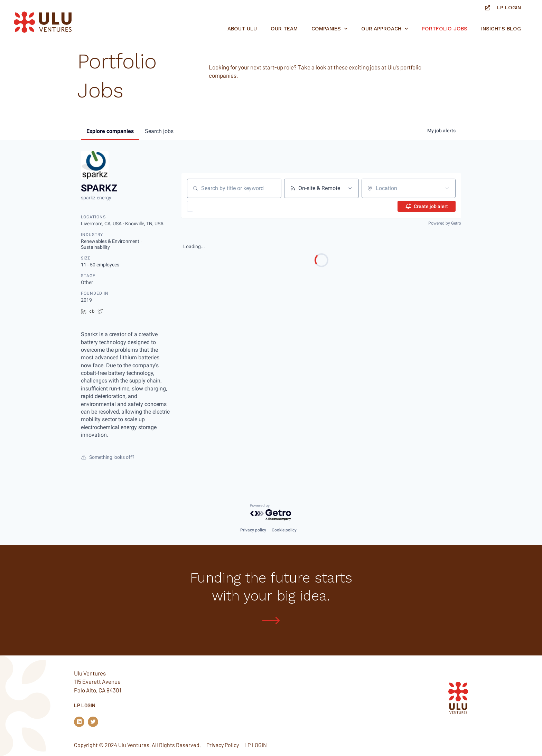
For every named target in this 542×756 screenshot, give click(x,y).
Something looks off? (108, 457)
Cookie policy (284, 530)
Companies (329, 29)
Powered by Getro (445, 223)
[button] (210, 206)
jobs (159, 131)
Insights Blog (501, 29)
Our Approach (385, 29)
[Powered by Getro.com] (271, 513)
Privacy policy (253, 530)
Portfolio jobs (445, 29)
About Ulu (242, 29)
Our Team (284, 29)
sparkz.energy (96, 198)
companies (110, 131)
